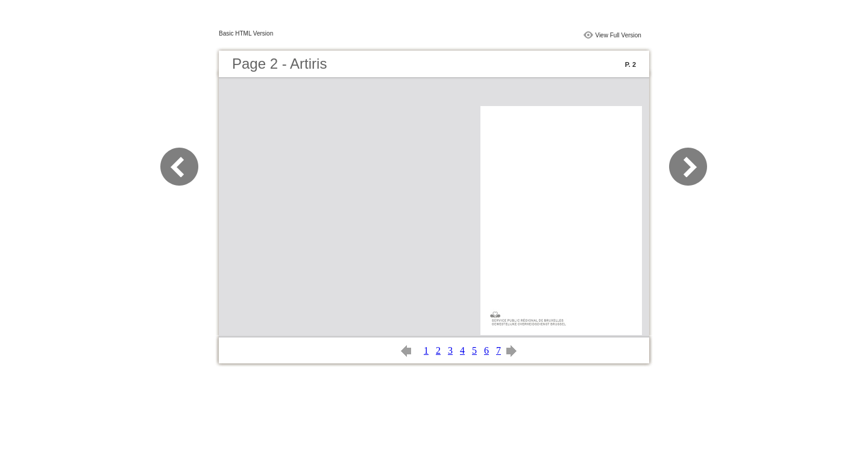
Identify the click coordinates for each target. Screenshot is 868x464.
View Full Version (618, 35)
